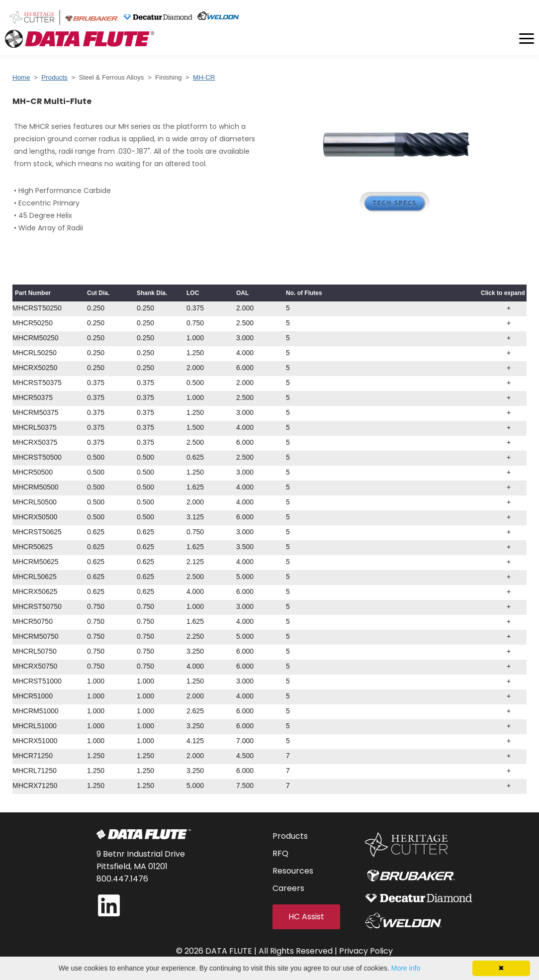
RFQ (280, 853)
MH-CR (204, 77)
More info (406, 968)
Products (54, 77)
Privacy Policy (366, 951)
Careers (288, 888)
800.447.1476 (122, 879)
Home (21, 77)
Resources (293, 871)
